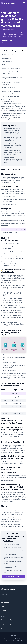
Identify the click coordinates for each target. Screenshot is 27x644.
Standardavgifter (7, 58)
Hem (2, 598)
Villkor (3, 628)
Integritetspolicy (6, 624)
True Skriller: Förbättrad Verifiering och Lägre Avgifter (12, 78)
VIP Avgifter (5, 65)
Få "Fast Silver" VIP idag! (14, 576)
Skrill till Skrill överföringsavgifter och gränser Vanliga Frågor (11, 92)
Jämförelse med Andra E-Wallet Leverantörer (11, 83)
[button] (24, 3)
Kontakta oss (5, 602)
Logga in (4, 611)
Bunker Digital (18, 640)
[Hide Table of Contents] (22, 51)
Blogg (3, 607)
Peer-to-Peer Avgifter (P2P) (9, 88)
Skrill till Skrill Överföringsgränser (11, 68)
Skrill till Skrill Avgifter (8, 55)
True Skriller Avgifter (7, 62)
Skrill (12, 40)
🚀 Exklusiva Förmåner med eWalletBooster (10, 73)
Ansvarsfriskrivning (7, 620)
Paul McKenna (5, 40)
